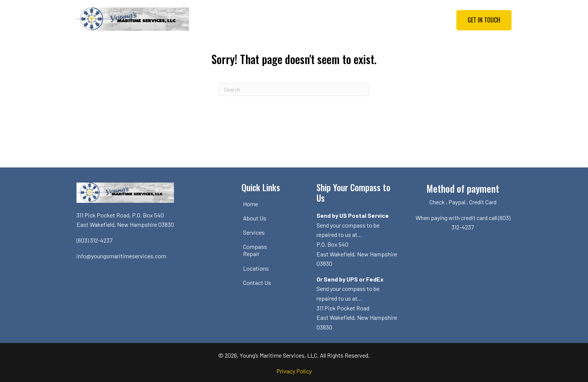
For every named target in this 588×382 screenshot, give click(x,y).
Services (254, 232)
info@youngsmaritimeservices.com (121, 256)
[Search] (294, 89)
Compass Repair (255, 250)
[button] (484, 20)
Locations (256, 268)
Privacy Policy (294, 371)
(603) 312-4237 (94, 240)
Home (250, 204)
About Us (255, 218)
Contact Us (257, 282)
